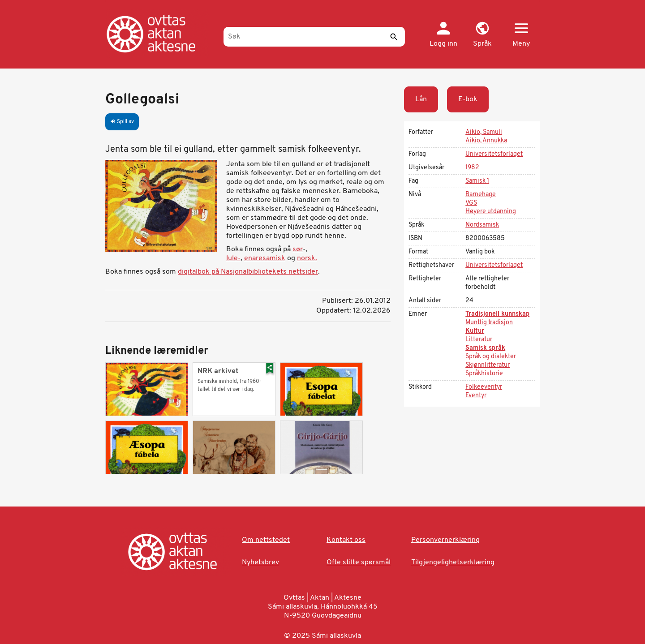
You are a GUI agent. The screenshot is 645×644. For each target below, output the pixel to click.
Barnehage (481, 195)
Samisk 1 (477, 181)
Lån (421, 99)
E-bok (468, 99)
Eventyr (476, 396)
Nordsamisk (482, 225)
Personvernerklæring (445, 540)
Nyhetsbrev (260, 562)
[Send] (394, 37)
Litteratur (479, 340)
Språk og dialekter (491, 357)
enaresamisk (265, 258)
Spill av (122, 122)
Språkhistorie (484, 374)
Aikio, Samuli (484, 132)
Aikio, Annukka (486, 141)
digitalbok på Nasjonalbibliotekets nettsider (248, 272)
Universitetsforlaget (494, 154)
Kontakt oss (346, 540)
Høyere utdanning (491, 212)
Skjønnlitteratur (488, 365)
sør (298, 249)
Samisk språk (485, 348)
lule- (233, 258)
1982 (472, 168)
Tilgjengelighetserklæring (453, 562)
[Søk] (314, 37)
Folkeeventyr (484, 387)
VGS (471, 203)
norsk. (307, 258)
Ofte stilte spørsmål (359, 562)
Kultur (475, 331)
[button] (482, 35)
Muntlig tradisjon (489, 323)
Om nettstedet (266, 540)
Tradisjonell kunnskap (497, 314)
